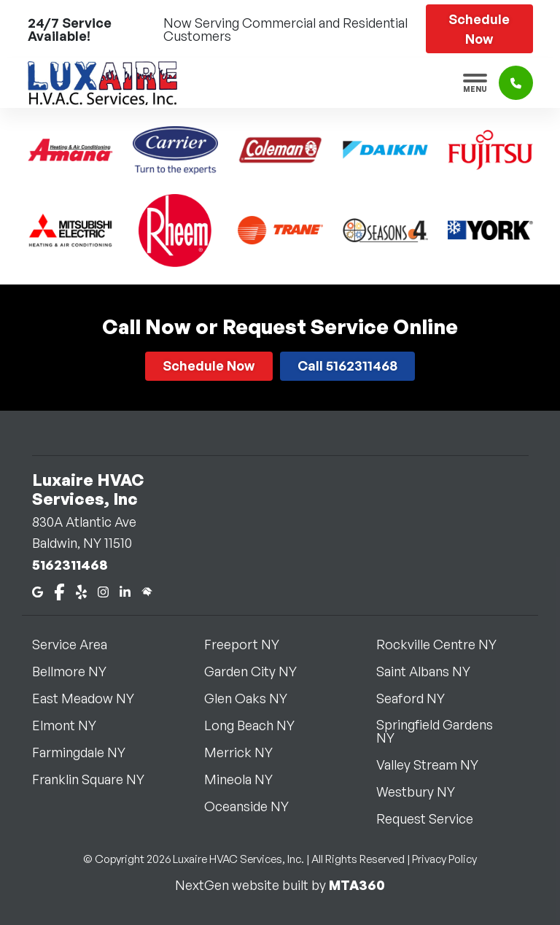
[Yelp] (81, 591)
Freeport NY (250, 644)
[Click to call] (516, 83)
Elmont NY (73, 725)
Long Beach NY (258, 725)
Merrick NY (247, 752)
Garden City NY (259, 671)
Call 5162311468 (347, 365)
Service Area (78, 644)
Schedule (479, 29)
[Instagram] (103, 591)
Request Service (433, 818)
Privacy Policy (444, 859)
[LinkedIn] (125, 591)
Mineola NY (247, 779)
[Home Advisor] (147, 591)
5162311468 (70, 565)
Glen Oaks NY (254, 698)
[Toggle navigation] (475, 83)
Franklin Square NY (97, 779)
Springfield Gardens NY (452, 731)
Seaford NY (419, 698)
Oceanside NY (255, 806)
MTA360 (357, 885)
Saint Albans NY (432, 671)
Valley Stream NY (436, 765)
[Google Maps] (38, 591)
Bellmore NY (78, 671)
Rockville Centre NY (445, 644)
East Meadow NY (92, 698)
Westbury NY (424, 792)
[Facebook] (59, 591)
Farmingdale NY (87, 752)
